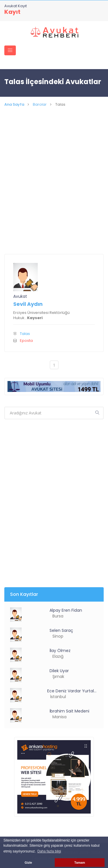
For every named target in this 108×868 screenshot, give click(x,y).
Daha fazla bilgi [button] (49, 851)
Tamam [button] (80, 863)
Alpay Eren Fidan (66, 610)
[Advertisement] (54, 189)
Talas (25, 334)
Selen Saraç (61, 630)
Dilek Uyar (59, 671)
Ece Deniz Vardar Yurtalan (73, 691)
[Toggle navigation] (10, 50)
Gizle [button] (29, 863)
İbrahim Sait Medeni (69, 711)
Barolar (40, 104)
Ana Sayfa (14, 104)
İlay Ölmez (60, 651)
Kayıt (12, 12)
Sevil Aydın (28, 304)
